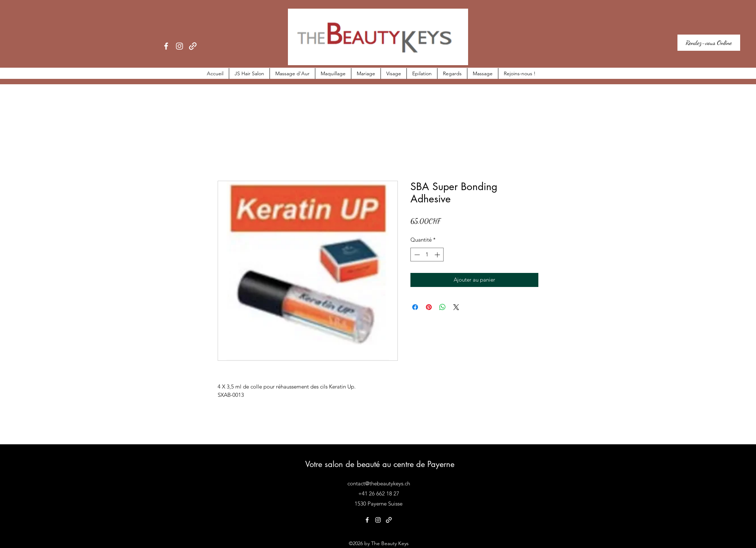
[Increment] (438, 255)
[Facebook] (166, 46)
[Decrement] (416, 255)
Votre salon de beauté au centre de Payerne (380, 464)
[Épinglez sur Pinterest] (429, 307)
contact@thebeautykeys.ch (379, 483)
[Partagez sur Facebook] (415, 307)
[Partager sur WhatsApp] (443, 307)
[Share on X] (456, 307)
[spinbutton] (427, 255)
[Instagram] (179, 46)
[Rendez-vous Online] (709, 43)
